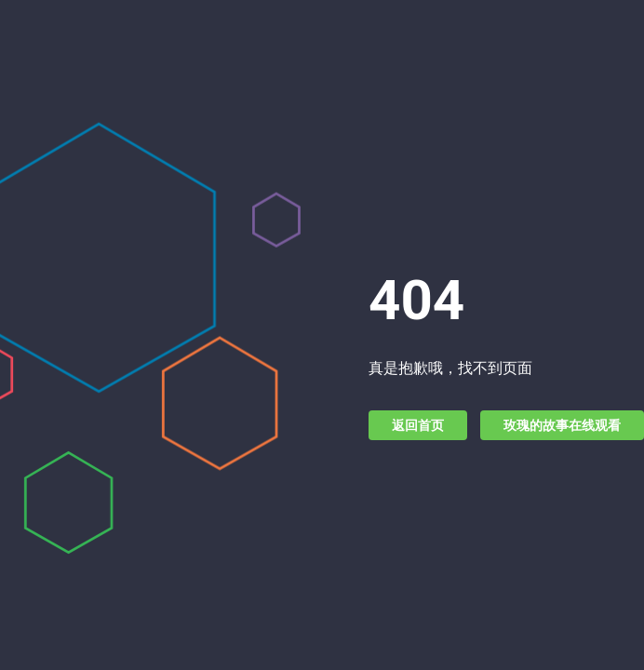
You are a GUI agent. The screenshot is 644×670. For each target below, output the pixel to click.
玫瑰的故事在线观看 (562, 425)
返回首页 (418, 425)
